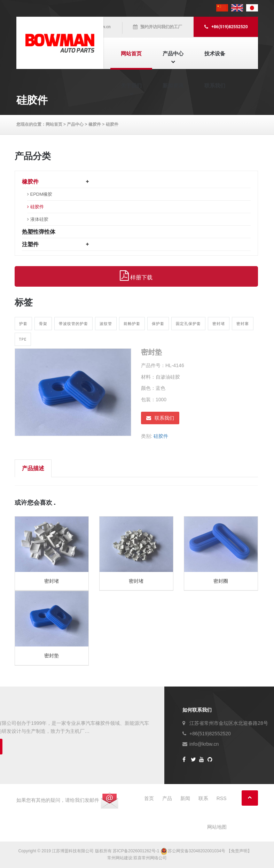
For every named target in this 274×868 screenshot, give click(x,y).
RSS (222, 798)
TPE (23, 339)
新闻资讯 (173, 86)
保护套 (158, 323)
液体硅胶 (39, 219)
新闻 (185, 798)
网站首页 (131, 53)
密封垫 (52, 656)
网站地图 (217, 827)
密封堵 (219, 323)
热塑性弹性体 (39, 232)
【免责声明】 (239, 851)
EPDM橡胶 (41, 194)
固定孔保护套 (188, 323)
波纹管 (106, 323)
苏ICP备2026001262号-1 (136, 851)
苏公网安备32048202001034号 (194, 851)
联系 (203, 798)
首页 (149, 798)
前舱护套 (132, 323)
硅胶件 (112, 124)
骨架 (43, 323)
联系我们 (215, 86)
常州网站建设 (120, 858)
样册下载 (136, 276)
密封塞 (243, 323)
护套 (23, 323)
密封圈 (221, 581)
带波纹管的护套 (73, 323)
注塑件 (30, 244)
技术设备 (215, 53)
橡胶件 (95, 124)
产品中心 (173, 53)
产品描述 (33, 468)
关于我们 (131, 86)
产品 (167, 798)
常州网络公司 (154, 858)
